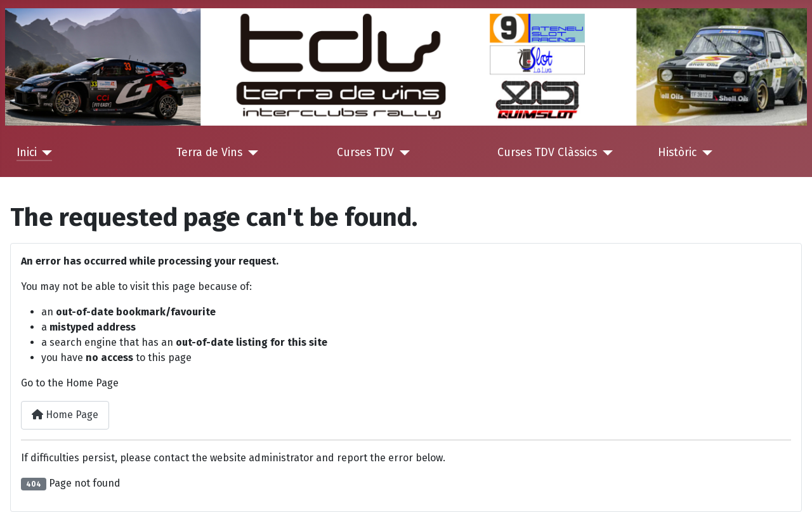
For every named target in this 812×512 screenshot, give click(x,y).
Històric (677, 153)
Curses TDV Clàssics (547, 153)
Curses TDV (365, 153)
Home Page (65, 415)
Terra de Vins (209, 153)
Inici (27, 153)
